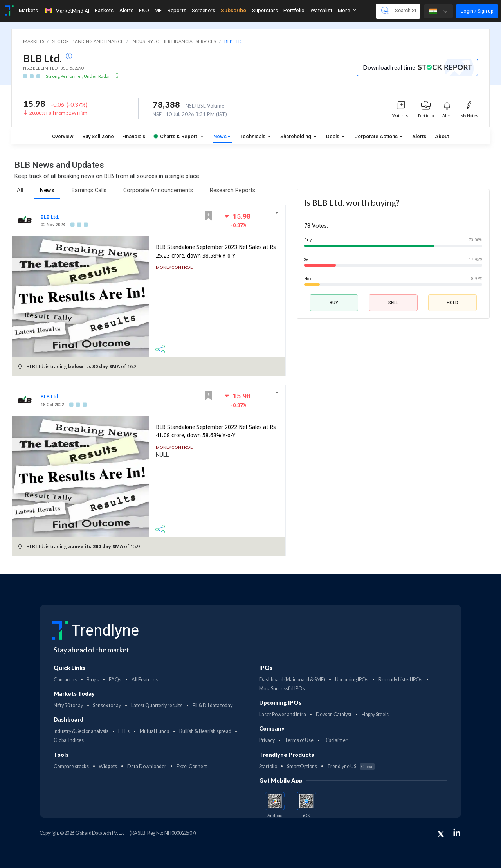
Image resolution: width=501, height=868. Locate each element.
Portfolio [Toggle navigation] (294, 10)
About (442, 136)
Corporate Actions (377, 136)
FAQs (115, 680)
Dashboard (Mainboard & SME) (292, 680)
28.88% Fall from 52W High (58, 113)
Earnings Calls (89, 190)
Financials (134, 136)
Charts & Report (176, 136)
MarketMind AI (67, 11)
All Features (145, 680)
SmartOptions (302, 766)
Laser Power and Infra (283, 714)
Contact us (65, 680)
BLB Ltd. (50, 217)
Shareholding (296, 136)
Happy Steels (375, 714)
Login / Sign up (477, 11)
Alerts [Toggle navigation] (126, 10)
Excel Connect (192, 766)
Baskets (104, 10)
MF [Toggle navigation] (158, 10)
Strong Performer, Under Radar (78, 76)
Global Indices (69, 740)
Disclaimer (336, 740)
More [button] (347, 10)
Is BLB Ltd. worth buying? (352, 203)
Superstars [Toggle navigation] (265, 10)
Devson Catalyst (334, 714)
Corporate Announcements (158, 190)
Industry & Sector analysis (81, 731)
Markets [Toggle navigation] (28, 10)
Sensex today (107, 705)
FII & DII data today (213, 705)
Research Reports (232, 190)
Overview (63, 136)
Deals (333, 136)
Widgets (108, 766)
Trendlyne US (351, 766)
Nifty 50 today (68, 705)
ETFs (124, 731)
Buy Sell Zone (98, 136)
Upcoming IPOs (352, 680)
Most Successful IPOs (282, 689)
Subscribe (233, 10)
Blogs (93, 680)
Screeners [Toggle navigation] (204, 10)
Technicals (253, 136)
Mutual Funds (154, 731)
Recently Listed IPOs (400, 680)
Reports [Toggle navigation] (177, 10)
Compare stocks (71, 766)
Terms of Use (299, 740)
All (20, 190)
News (220, 136)
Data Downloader (147, 766)
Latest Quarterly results (157, 705)
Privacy (267, 740)
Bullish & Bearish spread (205, 731)
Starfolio (268, 766)
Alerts (419, 136)
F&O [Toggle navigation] (144, 10)
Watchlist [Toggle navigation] (321, 10)
